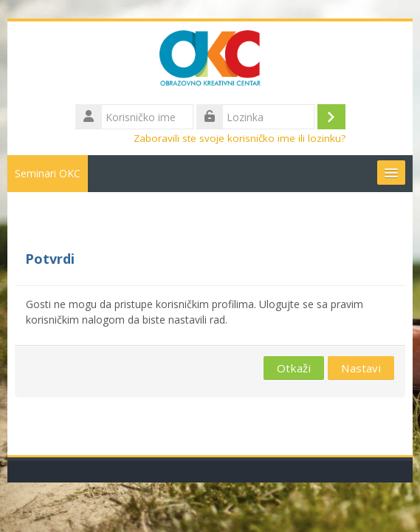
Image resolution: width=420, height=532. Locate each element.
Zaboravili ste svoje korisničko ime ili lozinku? (240, 138)
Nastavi (361, 368)
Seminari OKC (48, 173)
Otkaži (294, 368)
